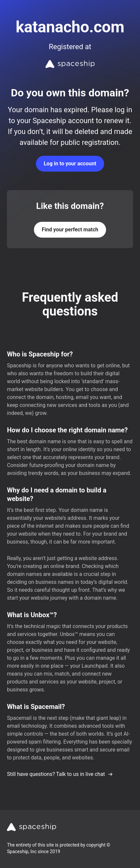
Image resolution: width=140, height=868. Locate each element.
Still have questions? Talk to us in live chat (60, 774)
